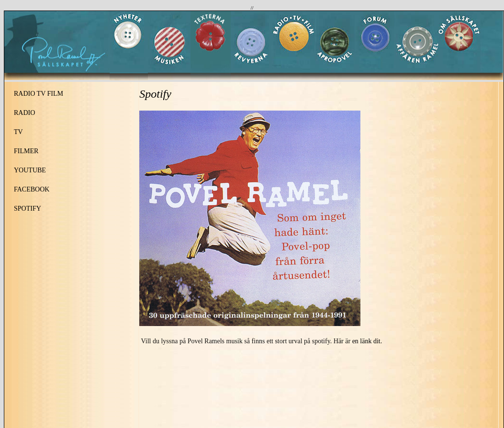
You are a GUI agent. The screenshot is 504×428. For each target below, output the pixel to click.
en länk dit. (367, 341)
